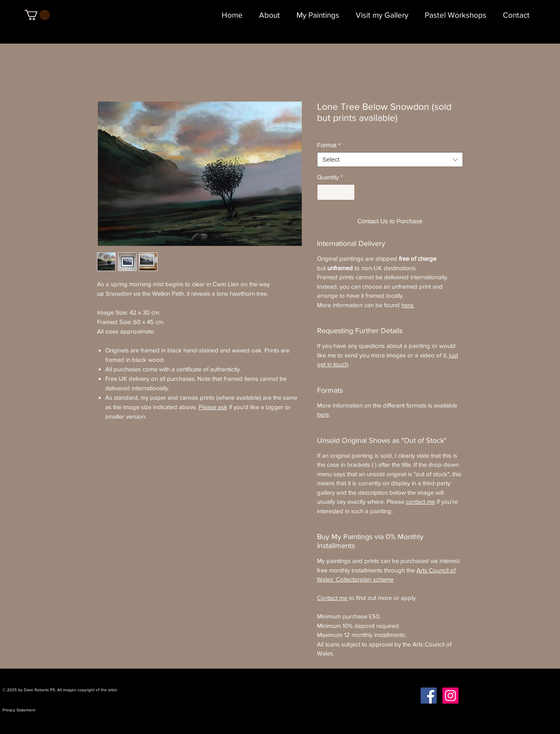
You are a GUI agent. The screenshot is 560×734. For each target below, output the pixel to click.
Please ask (213, 407)
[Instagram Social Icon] (450, 696)
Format (329, 145)
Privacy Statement (19, 710)
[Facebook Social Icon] (429, 696)
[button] (37, 15)
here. (408, 305)
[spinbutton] (336, 192)
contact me (420, 501)
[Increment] (348, 192)
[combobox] (390, 160)
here (323, 414)
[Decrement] (324, 192)
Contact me (332, 598)
